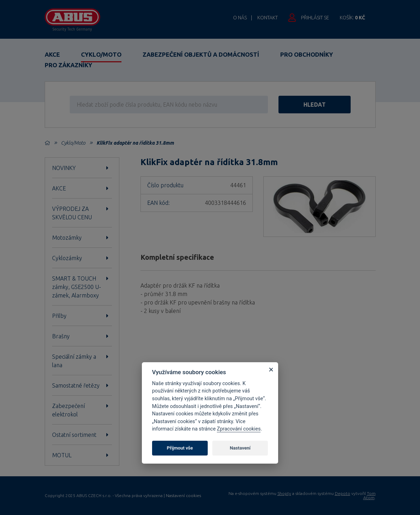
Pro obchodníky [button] (307, 54)
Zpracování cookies (239, 429)
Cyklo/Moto (101, 54)
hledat (315, 105)
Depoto (343, 493)
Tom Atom (369, 495)
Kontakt (268, 18)
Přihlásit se (315, 18)
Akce (52, 54)
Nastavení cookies (183, 496)
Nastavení (240, 448)
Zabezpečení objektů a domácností (201, 54)
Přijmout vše (180, 448)
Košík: (352, 18)
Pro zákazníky (68, 65)
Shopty (284, 493)
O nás (240, 18)
